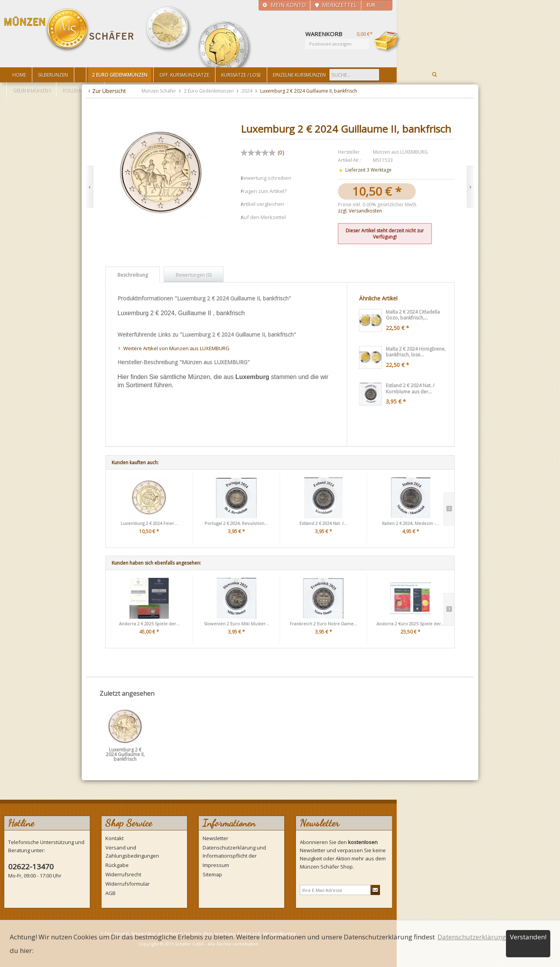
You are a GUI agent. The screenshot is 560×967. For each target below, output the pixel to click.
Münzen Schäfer (69, 30)
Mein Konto (288, 5)
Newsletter (215, 838)
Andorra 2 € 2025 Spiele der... (149, 624)
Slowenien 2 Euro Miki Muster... (236, 624)
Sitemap (212, 874)
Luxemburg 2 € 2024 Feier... (149, 523)
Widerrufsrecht (123, 874)
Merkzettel (339, 5)
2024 (248, 91)
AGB (110, 893)
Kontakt (115, 838)
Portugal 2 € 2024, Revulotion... (236, 523)
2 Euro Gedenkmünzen (209, 91)
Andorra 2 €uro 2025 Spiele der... (410, 624)
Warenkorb (387, 42)
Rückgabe (117, 865)
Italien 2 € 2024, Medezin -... (410, 523)
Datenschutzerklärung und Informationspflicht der (234, 852)
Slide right (449, 509)
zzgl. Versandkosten (360, 211)
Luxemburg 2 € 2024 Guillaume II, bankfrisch (125, 752)
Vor (470, 187)
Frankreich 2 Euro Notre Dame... (323, 624)
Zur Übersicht (109, 91)
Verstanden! (528, 937)
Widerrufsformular (128, 884)
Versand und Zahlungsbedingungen (132, 852)
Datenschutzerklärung (472, 937)
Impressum (216, 865)
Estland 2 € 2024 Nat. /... (323, 523)
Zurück (90, 187)
